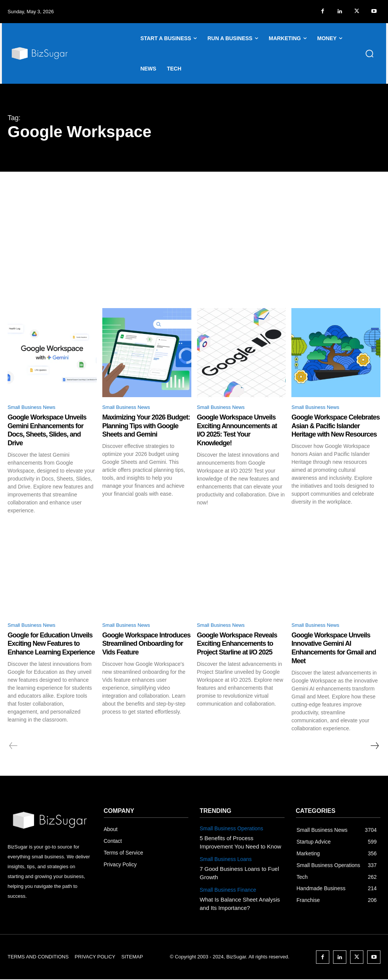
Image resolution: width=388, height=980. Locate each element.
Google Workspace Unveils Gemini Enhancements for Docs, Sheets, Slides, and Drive (52, 431)
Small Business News (37, 408)
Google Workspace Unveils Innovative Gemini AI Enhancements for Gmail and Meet (336, 650)
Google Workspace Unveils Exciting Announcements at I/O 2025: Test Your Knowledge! (241, 431)
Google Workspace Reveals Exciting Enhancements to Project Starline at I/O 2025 (238, 650)
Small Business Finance (226, 887)
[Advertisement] (194, 229)
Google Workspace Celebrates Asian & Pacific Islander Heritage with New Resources (335, 431)
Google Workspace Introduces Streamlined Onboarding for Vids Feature (140, 650)
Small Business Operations (229, 829)
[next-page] (374, 747)
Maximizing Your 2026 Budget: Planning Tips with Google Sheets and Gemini (146, 427)
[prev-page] (13, 747)
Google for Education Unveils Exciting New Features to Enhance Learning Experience (42, 650)
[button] (369, 53)
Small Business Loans (224, 858)
